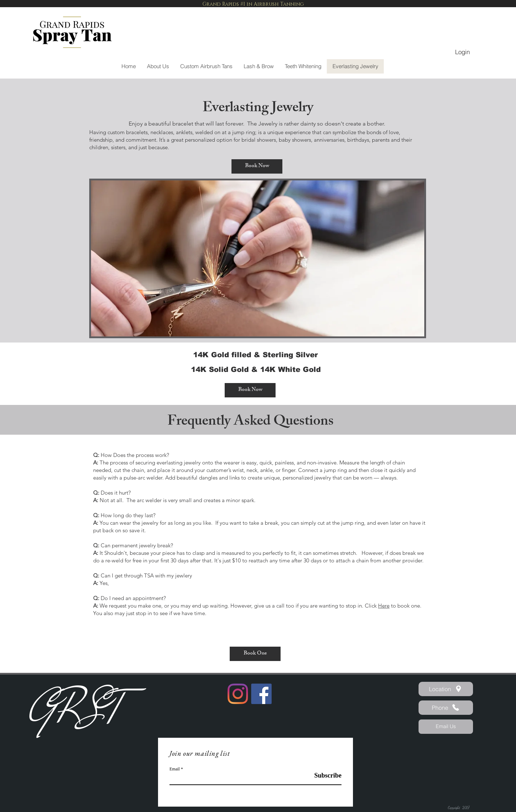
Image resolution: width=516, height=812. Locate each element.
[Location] (446, 689)
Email (175, 769)
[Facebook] (261, 694)
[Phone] (446, 708)
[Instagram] (238, 694)
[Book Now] (257, 166)
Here (384, 606)
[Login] (462, 52)
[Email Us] (446, 727)
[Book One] (255, 654)
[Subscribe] (323, 776)
